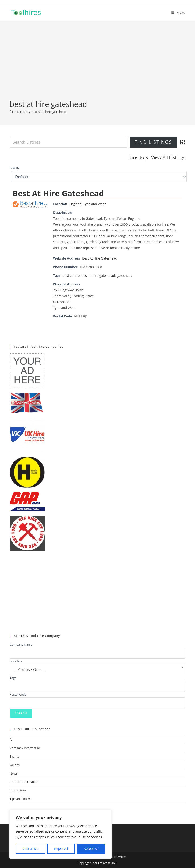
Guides (15, 765)
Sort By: (15, 168)
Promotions (18, 790)
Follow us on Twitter (113, 857)
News (14, 773)
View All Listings (168, 157)
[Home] (11, 112)
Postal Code (18, 694)
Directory (138, 157)
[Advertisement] (97, 64)
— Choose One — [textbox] (30, 669)
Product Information (24, 782)
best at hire (71, 275)
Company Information (25, 748)
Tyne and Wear (95, 204)
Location (16, 661)
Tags (13, 678)
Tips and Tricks (20, 799)
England (75, 204)
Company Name (21, 644)
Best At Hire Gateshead (58, 193)
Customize (30, 849)
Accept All (91, 849)
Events (14, 756)
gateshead (125, 275)
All (12, 739)
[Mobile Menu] (178, 13)
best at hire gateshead (51, 112)
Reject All (61, 849)
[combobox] (97, 670)
